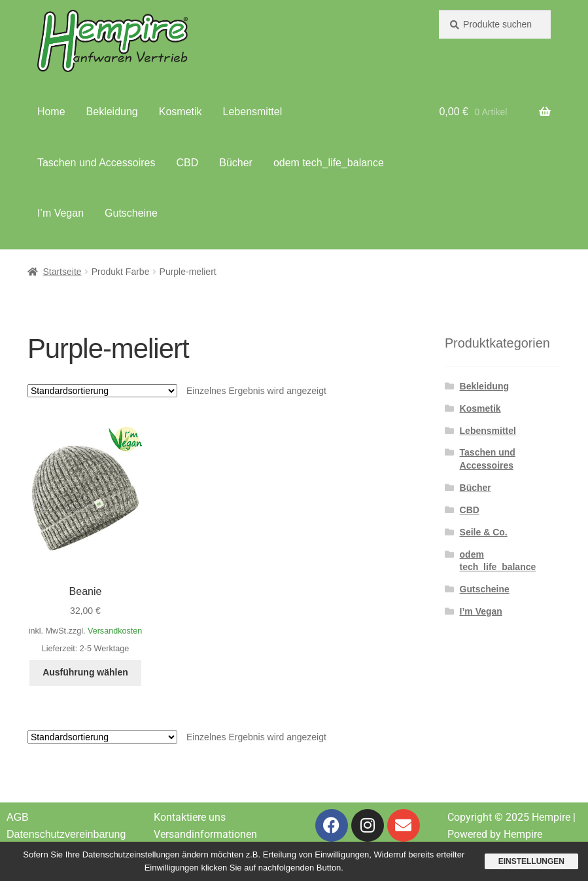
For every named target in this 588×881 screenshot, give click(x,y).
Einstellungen (531, 861)
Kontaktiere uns (190, 817)
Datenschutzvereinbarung (66, 834)
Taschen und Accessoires (96, 163)
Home (51, 112)
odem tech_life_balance (329, 163)
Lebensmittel (253, 112)
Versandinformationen (205, 834)
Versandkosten (115, 631)
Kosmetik (181, 112)
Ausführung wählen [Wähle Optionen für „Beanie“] (85, 672)
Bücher (236, 163)
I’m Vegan (61, 213)
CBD (187, 163)
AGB (18, 817)
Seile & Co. (484, 532)
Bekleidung (112, 112)
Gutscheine (131, 213)
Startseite (62, 272)
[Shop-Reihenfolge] (102, 391)
